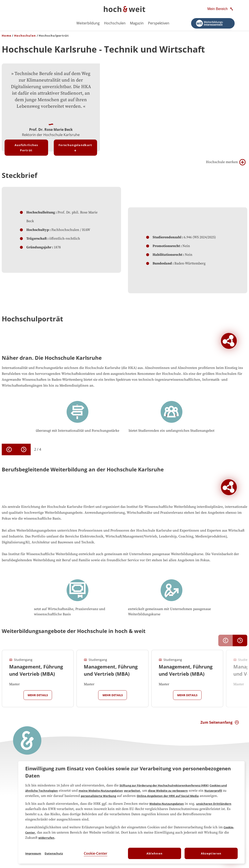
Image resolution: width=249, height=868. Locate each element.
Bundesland (162, 263)
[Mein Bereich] (221, 9)
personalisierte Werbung (98, 796)
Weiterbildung (88, 23)
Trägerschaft (37, 239)
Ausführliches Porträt (26, 148)
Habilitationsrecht (167, 255)
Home (7, 36)
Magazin (137, 23)
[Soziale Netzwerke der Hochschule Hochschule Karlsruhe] (229, 341)
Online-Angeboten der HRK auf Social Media (168, 796)
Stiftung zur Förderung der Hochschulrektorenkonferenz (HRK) (164, 785)
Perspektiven (159, 23)
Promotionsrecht (166, 246)
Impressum (33, 853)
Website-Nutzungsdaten (167, 804)
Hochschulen (115, 23)
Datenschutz (54, 853)
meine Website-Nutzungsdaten (101, 791)
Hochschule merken (226, 162)
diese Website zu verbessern (168, 791)
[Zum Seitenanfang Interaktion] (220, 722)
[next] (24, 449)
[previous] (9, 449)
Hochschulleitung (41, 212)
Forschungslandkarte (75, 148)
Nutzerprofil (213, 791)
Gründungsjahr (39, 247)
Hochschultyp (38, 230)
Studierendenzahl (167, 237)
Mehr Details (38, 695)
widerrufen (46, 838)
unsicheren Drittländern (214, 804)
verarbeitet (132, 791)
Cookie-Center (96, 853)
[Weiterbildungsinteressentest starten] (213, 23)
